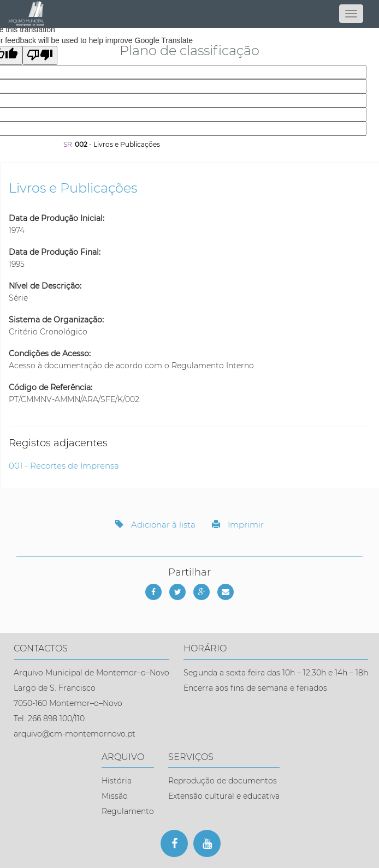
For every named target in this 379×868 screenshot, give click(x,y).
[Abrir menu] (351, 14)
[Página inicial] (189, 14)
